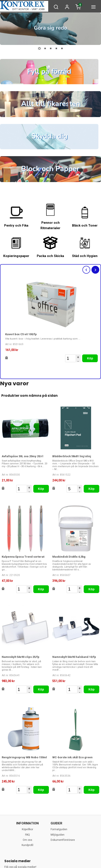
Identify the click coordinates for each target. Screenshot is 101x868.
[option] (52, 321)
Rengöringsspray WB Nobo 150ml (24, 757)
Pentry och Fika (16, 225)
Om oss (27, 840)
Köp (90, 358)
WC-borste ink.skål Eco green (72, 757)
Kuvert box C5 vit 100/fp (21, 334)
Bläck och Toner (85, 225)
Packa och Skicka (50, 256)
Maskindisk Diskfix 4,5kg (69, 557)
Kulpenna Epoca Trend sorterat (23, 557)
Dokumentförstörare (63, 840)
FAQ (27, 835)
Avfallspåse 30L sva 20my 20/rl (22, 456)
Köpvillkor (27, 829)
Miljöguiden (58, 835)
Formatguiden (59, 829)
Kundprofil (27, 845)
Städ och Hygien (85, 256)
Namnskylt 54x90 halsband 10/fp (74, 657)
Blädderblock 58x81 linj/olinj (72, 456)
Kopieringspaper (16, 256)
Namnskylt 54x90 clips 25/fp (21, 657)
